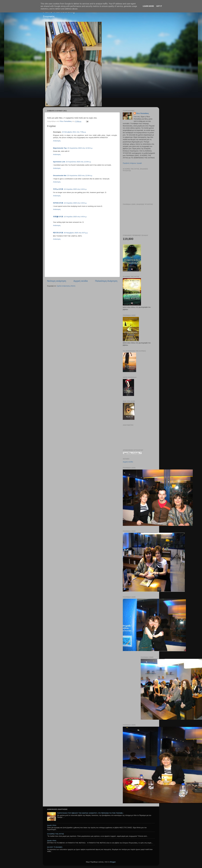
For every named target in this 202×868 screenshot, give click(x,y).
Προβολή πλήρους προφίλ (132, 163)
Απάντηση (57, 141)
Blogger (113, 862)
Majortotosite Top (60, 148)
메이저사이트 (58, 233)
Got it (159, 6)
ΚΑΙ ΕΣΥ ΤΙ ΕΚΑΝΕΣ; (55, 847)
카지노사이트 (58, 189)
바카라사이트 (58, 203)
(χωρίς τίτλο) (52, 825)
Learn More (148, 6)
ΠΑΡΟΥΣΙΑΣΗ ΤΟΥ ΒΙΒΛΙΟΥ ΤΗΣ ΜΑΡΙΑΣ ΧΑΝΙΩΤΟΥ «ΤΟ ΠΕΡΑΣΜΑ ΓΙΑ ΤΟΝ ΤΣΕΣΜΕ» (90, 813)
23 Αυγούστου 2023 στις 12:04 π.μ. (80, 148)
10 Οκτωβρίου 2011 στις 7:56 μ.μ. (74, 132)
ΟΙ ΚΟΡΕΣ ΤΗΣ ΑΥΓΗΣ (56, 834)
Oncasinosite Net (60, 175)
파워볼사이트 (58, 217)
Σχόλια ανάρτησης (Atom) (66, 286)
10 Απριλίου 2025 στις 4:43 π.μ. (75, 189)
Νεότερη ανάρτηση (57, 281)
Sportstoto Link (59, 162)
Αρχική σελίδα (81, 281)
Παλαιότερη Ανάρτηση (106, 281)
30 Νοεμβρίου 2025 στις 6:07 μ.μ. (76, 233)
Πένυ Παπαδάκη (142, 113)
